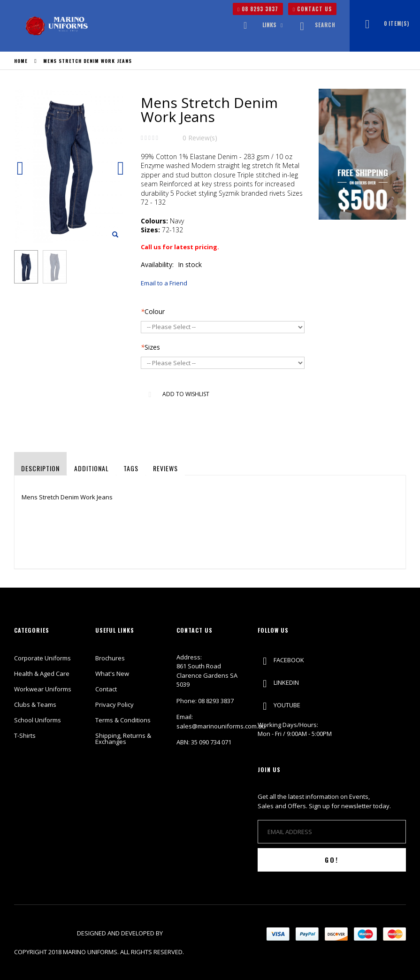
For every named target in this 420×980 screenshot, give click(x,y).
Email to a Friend (164, 283)
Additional (92, 468)
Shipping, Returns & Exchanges (123, 739)
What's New (112, 674)
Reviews (165, 468)
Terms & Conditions (123, 720)
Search (315, 25)
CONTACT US (312, 9)
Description (40, 468)
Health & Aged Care (42, 674)
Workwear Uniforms (43, 689)
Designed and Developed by (121, 933)
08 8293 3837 (258, 9)
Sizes (150, 347)
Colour (153, 311)
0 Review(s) (200, 138)
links (269, 25)
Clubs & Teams (35, 704)
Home (21, 61)
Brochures (110, 658)
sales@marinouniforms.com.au (221, 726)
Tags (131, 468)
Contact (106, 689)
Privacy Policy (115, 704)
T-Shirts (25, 735)
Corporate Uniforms (42, 658)
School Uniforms (38, 720)
